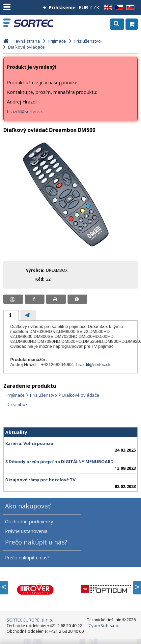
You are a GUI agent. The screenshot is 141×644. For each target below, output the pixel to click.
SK (129, 7)
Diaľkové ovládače (81, 395)
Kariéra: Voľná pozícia (29, 443)
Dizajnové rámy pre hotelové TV (40, 480)
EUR (83, 7)
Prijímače (16, 395)
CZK (95, 7)
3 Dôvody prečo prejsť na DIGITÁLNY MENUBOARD (59, 462)
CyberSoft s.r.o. (104, 625)
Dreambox (17, 404)
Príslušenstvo (43, 395)
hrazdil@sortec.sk (25, 111)
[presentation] (11, 315)
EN (107, 7)
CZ (118, 7)
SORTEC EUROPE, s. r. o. (34, 23)
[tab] (11, 315)
